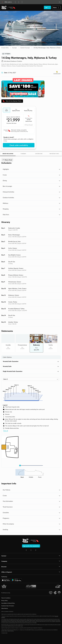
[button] (56, 7)
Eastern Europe (25, 48)
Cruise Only (5, 48)
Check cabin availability (19, 145)
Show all (6, 431)
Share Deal (7, 160)
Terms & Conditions (6, 598)
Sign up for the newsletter (31, 546)
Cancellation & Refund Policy (8, 603)
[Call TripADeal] (47, 7)
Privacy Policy (5, 601)
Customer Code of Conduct (8, 606)
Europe (15, 48)
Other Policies (5, 609)
